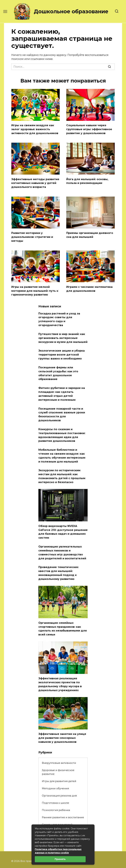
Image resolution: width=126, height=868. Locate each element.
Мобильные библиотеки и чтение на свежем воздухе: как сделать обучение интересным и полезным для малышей (62, 446)
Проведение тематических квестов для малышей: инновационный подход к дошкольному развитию (58, 560)
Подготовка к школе (55, 787)
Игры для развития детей (59, 765)
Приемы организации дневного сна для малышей (90, 233)
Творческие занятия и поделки (63, 823)
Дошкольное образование (71, 11)
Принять (60, 859)
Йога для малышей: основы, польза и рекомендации (87, 180)
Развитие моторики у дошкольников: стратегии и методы (32, 235)
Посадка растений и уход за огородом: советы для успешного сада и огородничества (59, 316)
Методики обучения (55, 772)
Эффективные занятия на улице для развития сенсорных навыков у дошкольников (62, 722)
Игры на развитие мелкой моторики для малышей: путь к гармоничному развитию (35, 288)
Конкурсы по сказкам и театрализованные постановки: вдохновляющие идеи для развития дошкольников (62, 427)
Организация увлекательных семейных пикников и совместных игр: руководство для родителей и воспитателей (62, 540)
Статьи (46, 815)
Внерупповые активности (59, 747)
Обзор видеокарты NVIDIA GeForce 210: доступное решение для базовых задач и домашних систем (63, 520)
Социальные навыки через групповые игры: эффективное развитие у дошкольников (89, 129)
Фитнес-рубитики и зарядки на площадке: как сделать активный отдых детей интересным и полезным (62, 387)
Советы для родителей (57, 808)
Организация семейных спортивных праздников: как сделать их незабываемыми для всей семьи (63, 614)
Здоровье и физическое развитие (58, 756)
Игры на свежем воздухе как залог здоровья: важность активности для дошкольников (35, 129)
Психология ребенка (56, 794)
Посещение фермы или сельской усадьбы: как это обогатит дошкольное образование (58, 368)
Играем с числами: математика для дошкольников (89, 286)
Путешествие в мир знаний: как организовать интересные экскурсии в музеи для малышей (63, 334)
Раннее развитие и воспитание (63, 801)
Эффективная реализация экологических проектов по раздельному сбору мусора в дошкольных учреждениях (60, 669)
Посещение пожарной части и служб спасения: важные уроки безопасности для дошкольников (62, 407)
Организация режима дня (59, 779)
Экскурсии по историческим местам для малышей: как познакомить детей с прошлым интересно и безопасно (62, 466)
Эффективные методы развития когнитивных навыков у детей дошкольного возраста (35, 182)
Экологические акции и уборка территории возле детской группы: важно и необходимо (62, 350)
